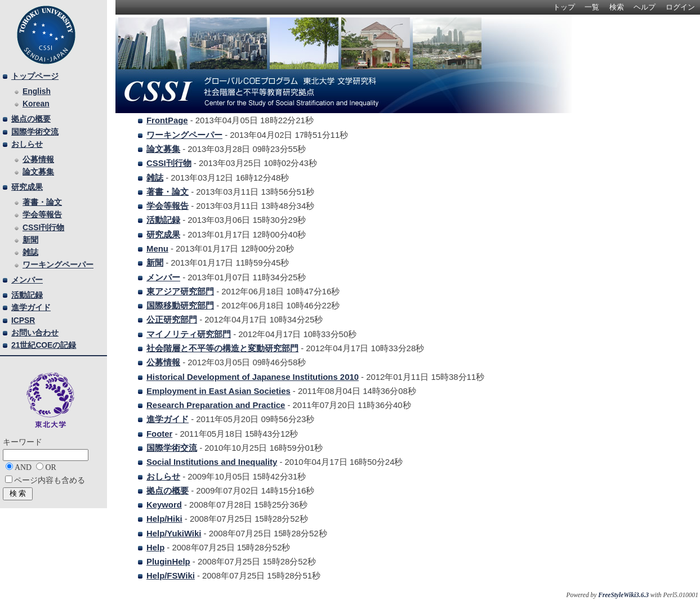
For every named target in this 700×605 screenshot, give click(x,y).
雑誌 (155, 178)
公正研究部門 (172, 320)
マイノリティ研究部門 (189, 334)
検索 (617, 7)
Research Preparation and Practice (216, 405)
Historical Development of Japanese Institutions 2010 (253, 377)
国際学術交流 (172, 448)
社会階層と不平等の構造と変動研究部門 (222, 348)
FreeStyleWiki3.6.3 (623, 595)
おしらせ (163, 477)
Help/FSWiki (171, 576)
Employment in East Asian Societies (219, 391)
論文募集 (163, 149)
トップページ (35, 76)
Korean (36, 104)
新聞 (155, 263)
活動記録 (163, 220)
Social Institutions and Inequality (212, 462)
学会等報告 (168, 206)
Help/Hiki (164, 519)
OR (50, 467)
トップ (564, 7)
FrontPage (167, 120)
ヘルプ (645, 7)
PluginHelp (168, 562)
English (37, 91)
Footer (159, 434)
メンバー (163, 277)
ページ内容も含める (50, 480)
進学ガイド (168, 419)
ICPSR (23, 320)
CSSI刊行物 (169, 163)
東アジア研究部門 (180, 292)
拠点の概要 (168, 491)
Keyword (164, 505)
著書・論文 (168, 192)
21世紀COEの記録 (44, 345)
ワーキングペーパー (184, 135)
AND (23, 467)
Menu (157, 249)
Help (155, 548)
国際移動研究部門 (180, 306)
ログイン (680, 7)
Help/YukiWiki (174, 534)
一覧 (592, 7)
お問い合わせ (35, 333)
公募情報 (163, 362)
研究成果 (163, 235)
